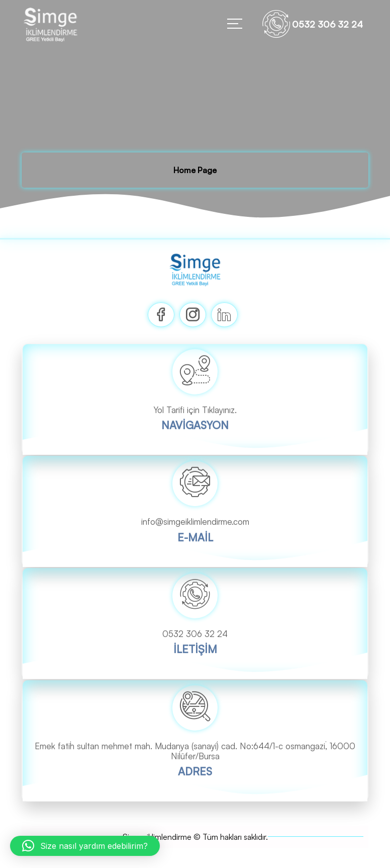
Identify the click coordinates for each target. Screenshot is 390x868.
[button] (85, 846)
